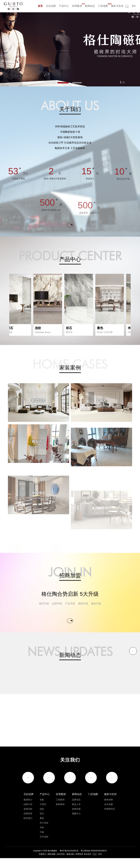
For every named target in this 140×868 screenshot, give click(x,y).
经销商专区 (110, 819)
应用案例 (77, 6)
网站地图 (52, 864)
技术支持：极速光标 (66, 864)
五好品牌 (51, 6)
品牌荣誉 (28, 823)
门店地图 (103, 6)
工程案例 (60, 810)
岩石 (42, 823)
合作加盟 (109, 814)
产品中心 (64, 6)
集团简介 (28, 810)
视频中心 (76, 823)
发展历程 (28, 819)
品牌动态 (76, 810)
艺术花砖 (44, 847)
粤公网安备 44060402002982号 (94, 861)
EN (134, 6)
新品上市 (76, 814)
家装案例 (60, 814)
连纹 (42, 819)
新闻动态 (90, 6)
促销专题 (76, 819)
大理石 (43, 814)
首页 (40, 6)
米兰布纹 (44, 833)
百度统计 (42, 864)
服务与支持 (117, 6)
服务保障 (109, 810)
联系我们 (28, 828)
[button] (63, 83)
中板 (42, 842)
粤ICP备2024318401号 (69, 861)
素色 (42, 828)
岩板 (42, 810)
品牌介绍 (28, 814)
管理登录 (79, 864)
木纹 (42, 837)
